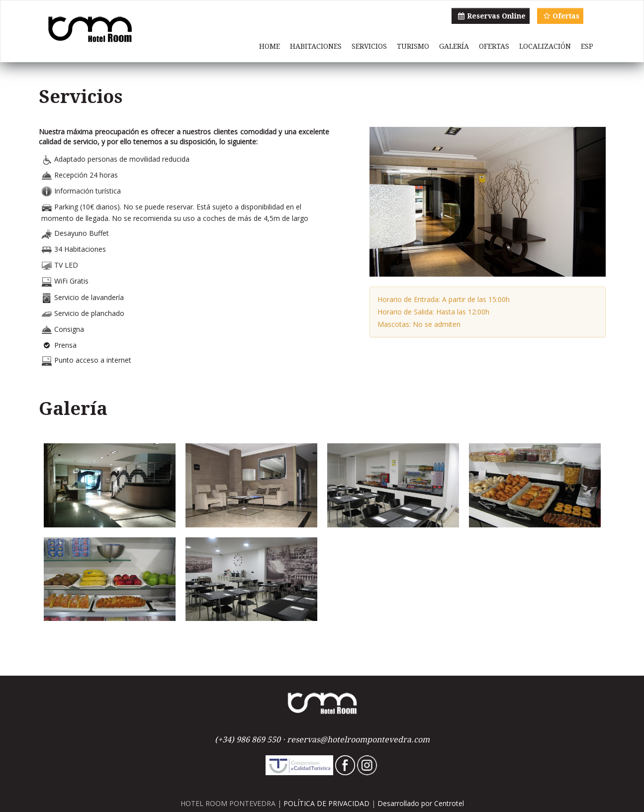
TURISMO (413, 46)
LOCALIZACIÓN (545, 46)
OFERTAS (494, 46)
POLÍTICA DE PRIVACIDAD (326, 803)
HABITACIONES (316, 46)
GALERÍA (454, 46)
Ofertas (560, 16)
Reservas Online (491, 16)
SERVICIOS (369, 46)
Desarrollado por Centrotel (421, 803)
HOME (270, 46)
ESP (587, 46)
